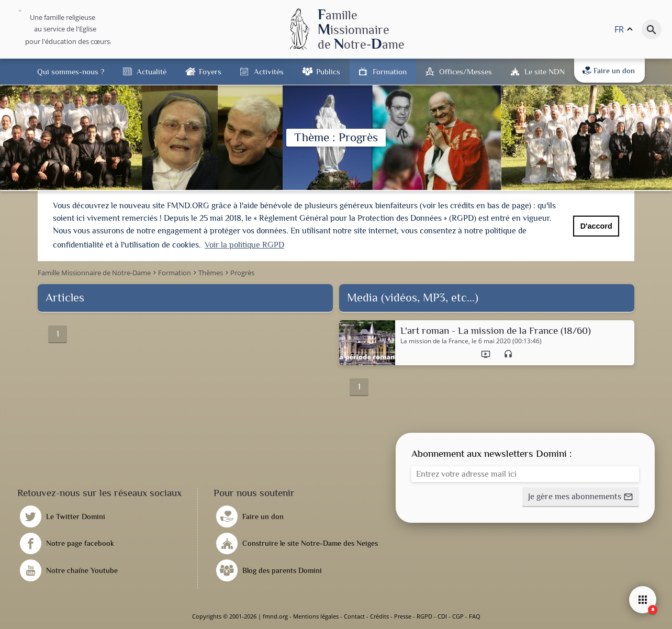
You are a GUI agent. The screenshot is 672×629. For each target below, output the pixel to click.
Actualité (152, 71)
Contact (354, 616)
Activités (269, 71)
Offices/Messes (466, 71)
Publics (328, 71)
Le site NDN (545, 71)
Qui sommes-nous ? (71, 71)
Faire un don (609, 71)
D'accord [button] (596, 226)
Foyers (210, 71)
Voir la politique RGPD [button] (244, 245)
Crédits (379, 616)
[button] (581, 497)
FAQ (475, 616)
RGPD (424, 616)
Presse (403, 616)
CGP (458, 616)
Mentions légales (316, 616)
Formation (390, 71)
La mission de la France (434, 341)
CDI (442, 616)
